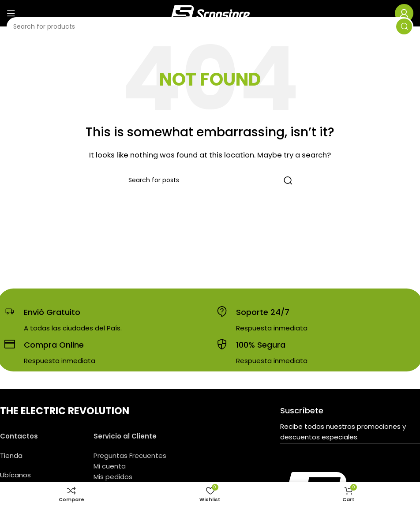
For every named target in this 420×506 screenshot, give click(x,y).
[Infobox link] (63, 320)
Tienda (11, 455)
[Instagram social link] (348, 465)
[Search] (210, 26)
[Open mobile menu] (11, 13)
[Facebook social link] (337, 465)
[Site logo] (210, 13)
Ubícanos (15, 475)
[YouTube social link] (361, 465)
